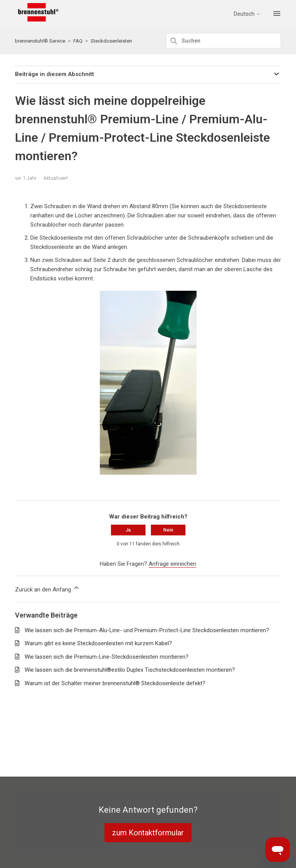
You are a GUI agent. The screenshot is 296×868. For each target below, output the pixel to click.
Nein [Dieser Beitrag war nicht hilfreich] (168, 530)
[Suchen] (223, 41)
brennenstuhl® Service (40, 41)
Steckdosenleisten (111, 41)
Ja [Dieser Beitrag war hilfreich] (128, 530)
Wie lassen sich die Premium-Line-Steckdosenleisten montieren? (107, 657)
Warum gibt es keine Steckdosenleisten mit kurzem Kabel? (98, 643)
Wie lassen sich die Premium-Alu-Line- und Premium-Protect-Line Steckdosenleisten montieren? (147, 630)
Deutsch (247, 14)
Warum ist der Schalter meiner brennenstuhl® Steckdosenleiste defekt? (115, 683)
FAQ (78, 41)
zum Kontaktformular (148, 833)
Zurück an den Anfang (48, 588)
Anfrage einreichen (172, 564)
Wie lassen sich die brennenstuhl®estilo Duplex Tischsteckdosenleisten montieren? (130, 670)
